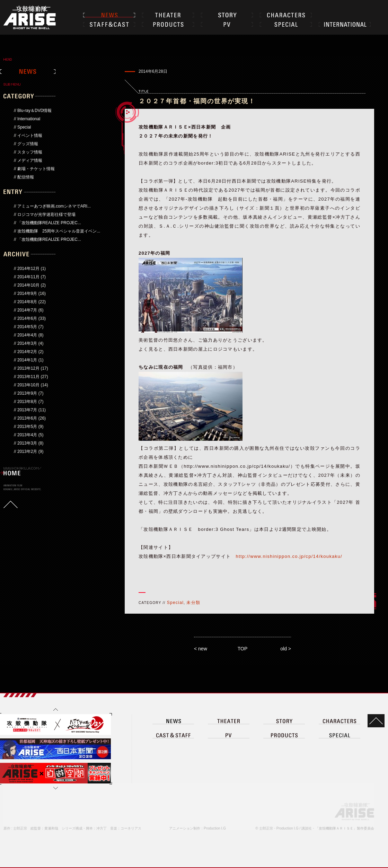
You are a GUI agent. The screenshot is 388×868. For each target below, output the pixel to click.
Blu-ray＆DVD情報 (34, 111)
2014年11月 (28, 277)
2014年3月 (27, 343)
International (29, 119)
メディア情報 (30, 160)
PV (227, 24)
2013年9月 (27, 393)
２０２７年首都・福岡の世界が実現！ (197, 101)
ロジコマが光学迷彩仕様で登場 (46, 214)
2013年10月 (28, 385)
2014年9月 (27, 293)
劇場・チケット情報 (36, 169)
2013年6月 (27, 418)
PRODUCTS (168, 24)
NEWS (109, 15)
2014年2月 (27, 352)
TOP (243, 649)
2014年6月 (27, 318)
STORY (227, 15)
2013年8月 (27, 402)
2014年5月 (27, 327)
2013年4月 (27, 435)
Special (24, 127)
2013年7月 (27, 410)
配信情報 (26, 177)
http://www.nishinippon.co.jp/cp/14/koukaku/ (289, 556)
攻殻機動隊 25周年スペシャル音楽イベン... (59, 231)
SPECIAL (286, 24)
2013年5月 (27, 427)
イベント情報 (30, 135)
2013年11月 (28, 377)
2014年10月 (28, 285)
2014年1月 (27, 360)
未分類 (193, 603)
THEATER (168, 15)
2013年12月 (28, 368)
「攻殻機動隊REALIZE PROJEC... (49, 223)
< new (201, 649)
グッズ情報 (28, 144)
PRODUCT (284, 735)
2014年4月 (27, 335)
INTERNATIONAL (345, 24)
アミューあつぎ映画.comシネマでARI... (54, 206)
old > (286, 649)
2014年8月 (27, 302)
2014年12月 (28, 269)
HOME (12, 473)
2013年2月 (27, 451)
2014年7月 (27, 310)
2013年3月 (27, 443)
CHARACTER (286, 15)
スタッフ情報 (30, 152)
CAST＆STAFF (109, 24)
